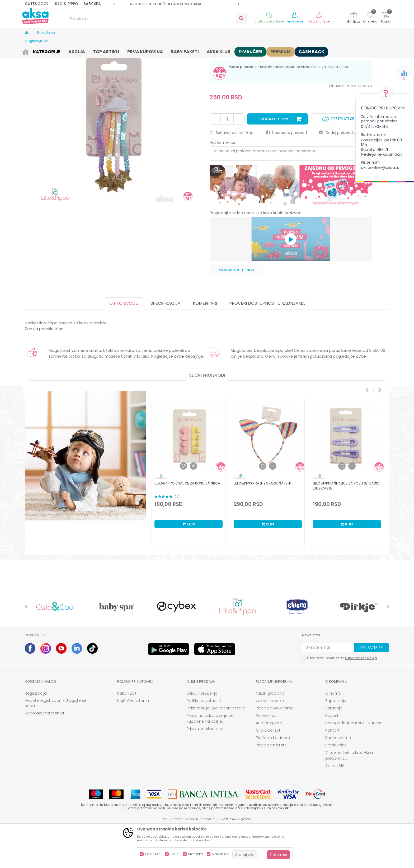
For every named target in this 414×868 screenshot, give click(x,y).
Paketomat (266, 756)
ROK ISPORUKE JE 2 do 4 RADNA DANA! (176, 4)
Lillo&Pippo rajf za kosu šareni (262, 524)
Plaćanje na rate (271, 786)
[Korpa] (386, 18)
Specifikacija (166, 344)
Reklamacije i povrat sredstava (216, 749)
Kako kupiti (127, 734)
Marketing (220, 854)
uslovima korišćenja (361, 699)
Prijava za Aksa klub (205, 770)
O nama (333, 734)
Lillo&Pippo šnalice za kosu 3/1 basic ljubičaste (346, 527)
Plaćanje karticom (273, 779)
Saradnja (334, 749)
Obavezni (153, 854)
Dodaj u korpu (275, 160)
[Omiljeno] (370, 16)
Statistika (196, 854)
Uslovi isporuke (270, 742)
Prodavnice (336, 786)
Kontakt (332, 771)
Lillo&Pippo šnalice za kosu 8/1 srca (187, 524)
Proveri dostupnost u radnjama (267, 344)
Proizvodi (44, 51)
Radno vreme (338, 779)
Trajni (175, 854)
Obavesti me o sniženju (351, 127)
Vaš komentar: (223, 183)
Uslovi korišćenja (202, 734)
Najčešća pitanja (133, 742)
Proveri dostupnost (237, 311)
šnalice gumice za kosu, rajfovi (125, 51)
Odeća (61, 51)
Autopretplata (269, 764)
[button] (157, 19)
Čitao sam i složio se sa (342, 699)
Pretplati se (338, 158)
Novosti (332, 756)
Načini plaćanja (270, 734)
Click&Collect (268, 771)
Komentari (205, 344)
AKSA (29, 51)
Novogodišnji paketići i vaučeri (354, 764)
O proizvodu (124, 344)
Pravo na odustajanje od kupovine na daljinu (210, 759)
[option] (176, 4)
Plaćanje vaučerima (275, 749)
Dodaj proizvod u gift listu (345, 174)
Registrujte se (319, 21)
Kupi (189, 565)
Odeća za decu (83, 51)
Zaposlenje (336, 742)
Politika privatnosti (204, 742)
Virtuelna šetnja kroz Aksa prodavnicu (349, 796)
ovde (179, 397)
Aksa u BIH (335, 807)
